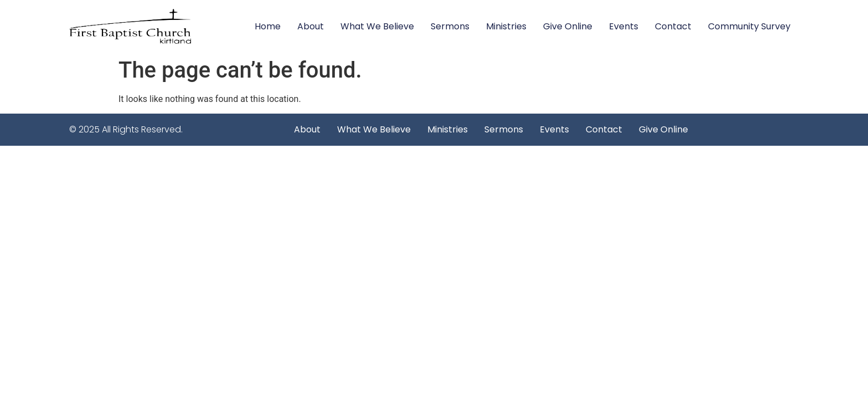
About (311, 26)
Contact (673, 26)
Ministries (506, 26)
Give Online (568, 26)
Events (624, 26)
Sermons (450, 26)
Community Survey (749, 26)
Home (268, 26)
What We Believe (377, 26)
